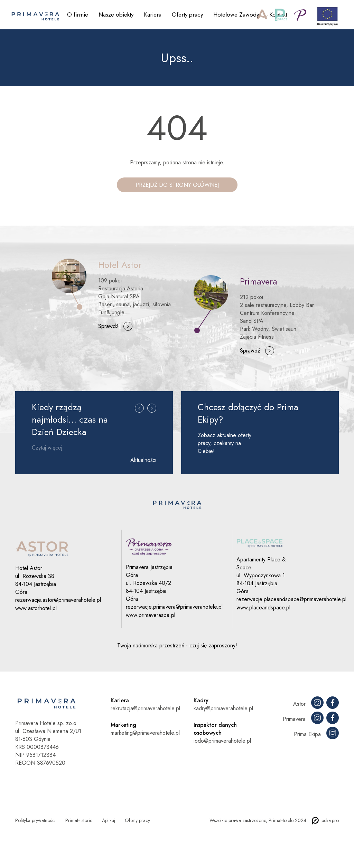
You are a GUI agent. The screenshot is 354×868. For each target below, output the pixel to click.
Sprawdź (108, 326)
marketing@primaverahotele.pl (145, 733)
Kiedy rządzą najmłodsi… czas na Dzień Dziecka (70, 419)
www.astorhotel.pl (36, 608)
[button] (138, 419)
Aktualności (143, 460)
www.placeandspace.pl (263, 607)
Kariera (153, 15)
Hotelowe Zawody (236, 15)
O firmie (78, 15)
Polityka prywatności (35, 820)
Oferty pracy (187, 15)
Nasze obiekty (116, 15)
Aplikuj (109, 820)
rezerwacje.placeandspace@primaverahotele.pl (291, 599)
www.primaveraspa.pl (151, 615)
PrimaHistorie (79, 820)
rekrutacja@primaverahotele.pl (145, 708)
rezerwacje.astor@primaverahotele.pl (58, 600)
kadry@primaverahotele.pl (223, 708)
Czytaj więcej (47, 448)
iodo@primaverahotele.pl (222, 741)
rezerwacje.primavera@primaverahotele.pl (174, 607)
